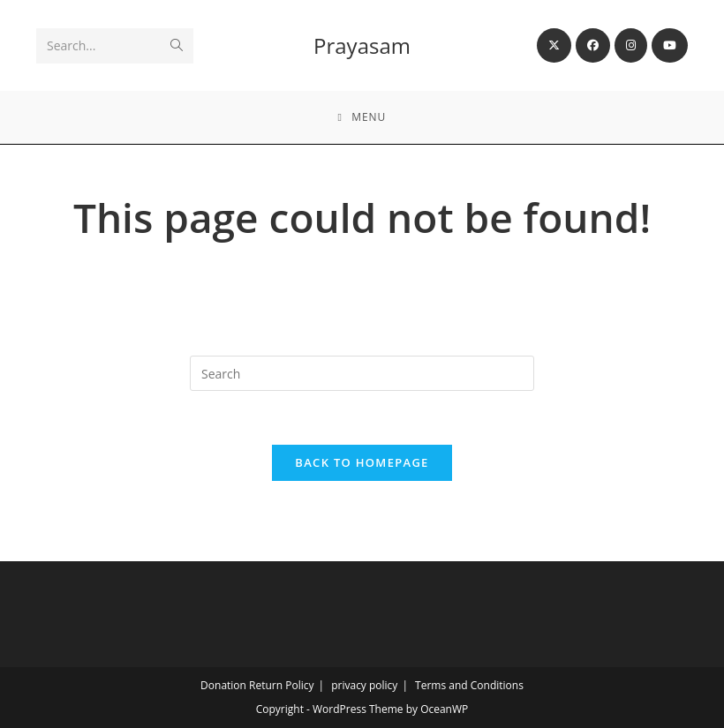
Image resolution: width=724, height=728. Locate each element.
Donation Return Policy (257, 685)
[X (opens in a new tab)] (554, 45)
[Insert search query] (362, 373)
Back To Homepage (362, 462)
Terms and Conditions (469, 685)
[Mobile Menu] (362, 117)
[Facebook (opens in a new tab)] (593, 45)
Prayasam (362, 45)
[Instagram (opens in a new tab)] (631, 45)
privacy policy (364, 685)
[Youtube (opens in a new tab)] (670, 45)
